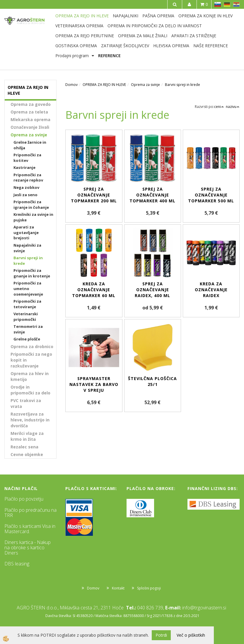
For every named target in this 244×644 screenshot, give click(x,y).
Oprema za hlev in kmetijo (30, 376)
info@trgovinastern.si (204, 608)
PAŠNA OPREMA (158, 16)
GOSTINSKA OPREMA (76, 46)
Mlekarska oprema (30, 120)
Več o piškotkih (191, 635)
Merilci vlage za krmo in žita (27, 436)
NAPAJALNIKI (126, 16)
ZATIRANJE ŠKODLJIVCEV (125, 46)
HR (236, 4)
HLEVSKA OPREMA (171, 46)
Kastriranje (24, 167)
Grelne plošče (27, 339)
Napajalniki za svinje (27, 248)
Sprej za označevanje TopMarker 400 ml (152, 195)
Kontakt (118, 588)
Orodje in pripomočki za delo (30, 390)
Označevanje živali (30, 127)
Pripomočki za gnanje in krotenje (32, 273)
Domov (71, 85)
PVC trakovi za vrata (26, 403)
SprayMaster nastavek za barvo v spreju (94, 384)
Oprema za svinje (29, 135)
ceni (219, 107)
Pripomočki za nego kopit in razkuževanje (31, 360)
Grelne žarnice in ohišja (30, 145)
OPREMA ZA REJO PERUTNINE (85, 36)
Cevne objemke (27, 454)
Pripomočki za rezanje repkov (28, 178)
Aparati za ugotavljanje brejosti (26, 232)
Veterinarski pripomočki (26, 317)
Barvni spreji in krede (28, 261)
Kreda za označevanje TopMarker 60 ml (94, 290)
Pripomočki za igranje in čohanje (31, 205)
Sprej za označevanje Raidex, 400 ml (152, 290)
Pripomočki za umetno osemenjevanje (28, 288)
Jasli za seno (25, 195)
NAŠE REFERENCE (211, 46)
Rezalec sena (24, 447)
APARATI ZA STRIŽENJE (194, 36)
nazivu (233, 107)
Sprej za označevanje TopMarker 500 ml (211, 195)
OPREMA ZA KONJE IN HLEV (205, 16)
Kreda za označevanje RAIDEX (211, 290)
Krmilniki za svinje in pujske (33, 217)
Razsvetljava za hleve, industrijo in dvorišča (30, 420)
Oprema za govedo (31, 104)
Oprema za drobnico (32, 346)
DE (227, 4)
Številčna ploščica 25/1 (152, 381)
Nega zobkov (26, 187)
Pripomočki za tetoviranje (27, 304)
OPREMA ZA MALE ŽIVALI (143, 36)
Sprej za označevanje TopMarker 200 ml (94, 195)
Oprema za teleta (29, 112)
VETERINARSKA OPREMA (79, 26)
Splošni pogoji (149, 588)
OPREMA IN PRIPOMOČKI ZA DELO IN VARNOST (155, 26)
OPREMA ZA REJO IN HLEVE (82, 16)
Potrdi (161, 635)
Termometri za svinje (28, 329)
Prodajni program (72, 56)
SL (218, 4)
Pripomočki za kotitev (27, 158)
